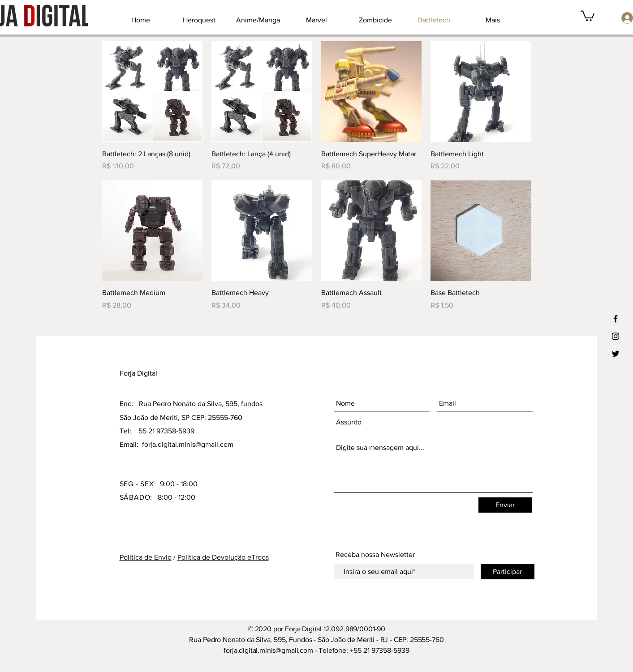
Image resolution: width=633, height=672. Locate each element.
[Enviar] (505, 505)
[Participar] (508, 572)
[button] (588, 15)
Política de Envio (146, 557)
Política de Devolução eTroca (223, 557)
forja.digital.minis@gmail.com (188, 444)
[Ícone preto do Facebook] (616, 319)
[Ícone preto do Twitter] (616, 354)
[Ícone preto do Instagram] (616, 336)
